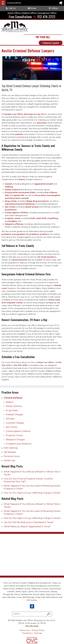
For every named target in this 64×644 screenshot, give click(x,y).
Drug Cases (12, 399)
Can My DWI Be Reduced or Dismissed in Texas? (29, 511)
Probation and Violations (19, 432)
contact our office (45, 351)
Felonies (10, 407)
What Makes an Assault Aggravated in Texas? (27, 515)
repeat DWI (19, 184)
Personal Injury (12, 445)
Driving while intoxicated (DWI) (20, 181)
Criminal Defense (13, 386)
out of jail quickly (45, 245)
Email (32, 8)
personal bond (20, 248)
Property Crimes (14, 424)
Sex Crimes (11, 416)
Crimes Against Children (18, 420)
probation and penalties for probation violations (25, 223)
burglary (13, 210)
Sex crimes (10, 195)
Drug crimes (11, 190)
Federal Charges (14, 403)
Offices (53, 8)
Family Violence (14, 395)
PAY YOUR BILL (51, 24)
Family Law (9, 449)
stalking (9, 175)
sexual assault (32, 195)
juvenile (19, 123)
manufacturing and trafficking (20, 192)
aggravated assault (44, 172)
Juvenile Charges (15, 411)
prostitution (11, 198)
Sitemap (38, 622)
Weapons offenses (14, 213)
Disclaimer (27, 622)
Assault (8, 172)
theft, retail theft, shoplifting (44, 207)
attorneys (42, 111)
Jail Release (10, 441)
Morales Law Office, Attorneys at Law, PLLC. (25, 103)
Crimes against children (16, 201)
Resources (25, 619)
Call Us (11, 8)
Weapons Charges (15, 428)
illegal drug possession (38, 190)
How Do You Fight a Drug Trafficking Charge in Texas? (32, 481)
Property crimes (13, 207)
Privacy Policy (38, 619)
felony (22, 168)
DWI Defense (11, 436)
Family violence (12, 178)
